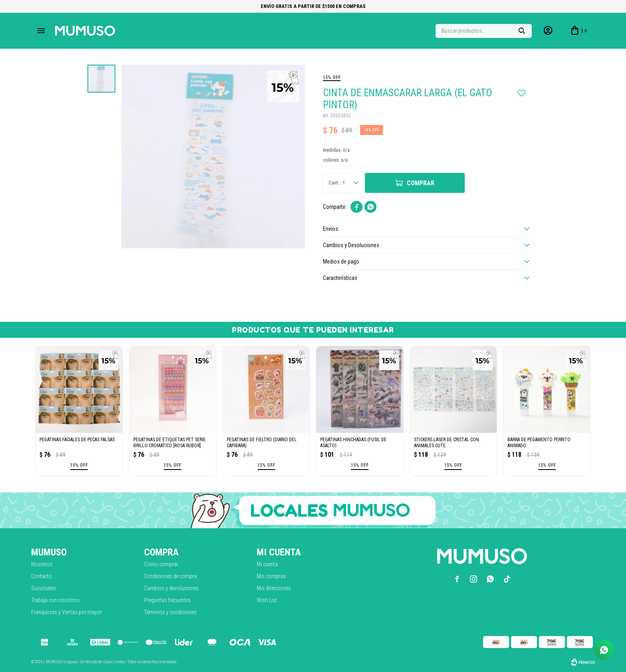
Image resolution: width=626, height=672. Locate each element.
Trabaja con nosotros (55, 600)
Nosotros (42, 564)
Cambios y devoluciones (171, 588)
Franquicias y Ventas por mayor (66, 612)
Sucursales (44, 588)
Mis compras (271, 576)
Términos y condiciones (170, 612)
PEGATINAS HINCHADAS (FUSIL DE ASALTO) (353, 443)
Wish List (267, 600)
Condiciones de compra (170, 576)
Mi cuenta (267, 564)
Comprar (421, 183)
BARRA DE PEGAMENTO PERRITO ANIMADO (539, 443)
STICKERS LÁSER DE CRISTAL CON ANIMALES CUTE (447, 443)
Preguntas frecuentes (167, 600)
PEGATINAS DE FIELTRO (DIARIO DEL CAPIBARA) (262, 443)
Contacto (42, 576)
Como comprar (161, 564)
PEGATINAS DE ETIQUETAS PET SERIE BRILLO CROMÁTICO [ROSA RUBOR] (169, 443)
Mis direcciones (274, 588)
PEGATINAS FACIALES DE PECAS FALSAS (77, 440)
